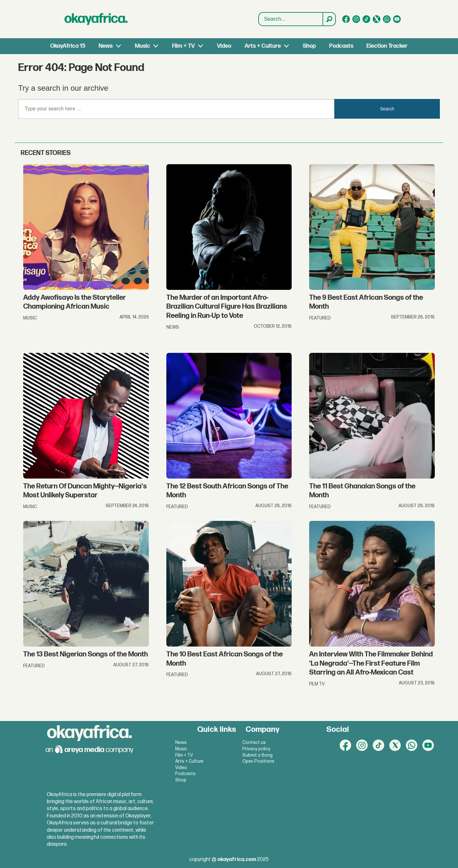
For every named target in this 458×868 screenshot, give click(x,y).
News (106, 46)
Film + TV (183, 46)
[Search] (329, 19)
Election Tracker (387, 46)
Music (142, 46)
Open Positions (258, 761)
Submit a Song (257, 755)
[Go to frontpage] (96, 19)
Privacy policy (256, 749)
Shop (309, 46)
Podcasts (341, 46)
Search (259, 13)
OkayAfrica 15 (68, 46)
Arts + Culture (263, 46)
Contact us (254, 742)
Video (224, 46)
